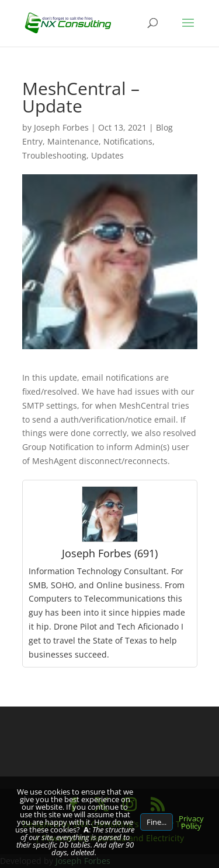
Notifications (128, 141)
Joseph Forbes (61, 127)
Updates (107, 155)
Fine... (157, 822)
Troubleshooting (54, 155)
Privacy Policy (191, 822)
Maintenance (73, 141)
